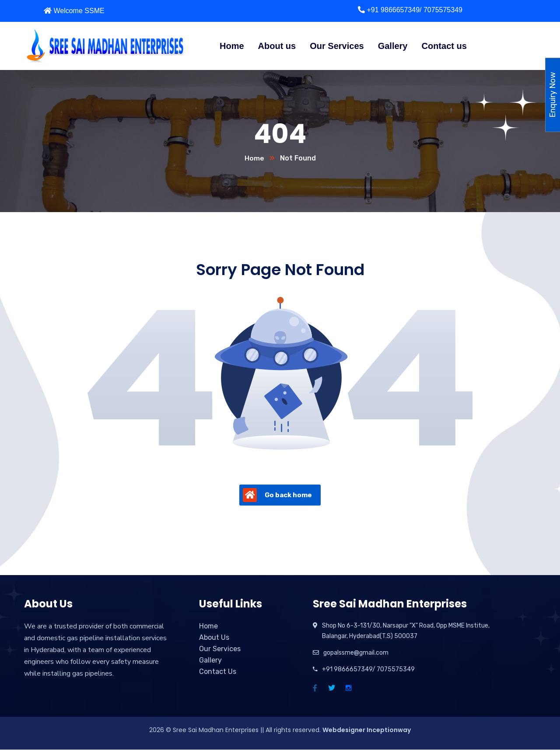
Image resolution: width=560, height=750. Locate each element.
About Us (214, 638)
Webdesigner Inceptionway (367, 730)
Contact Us (218, 672)
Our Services (220, 649)
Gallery (210, 661)
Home (254, 159)
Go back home (277, 495)
